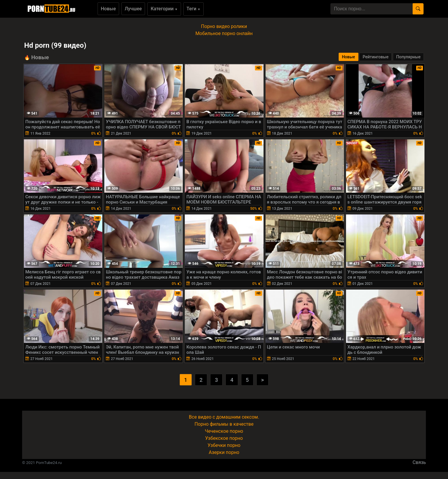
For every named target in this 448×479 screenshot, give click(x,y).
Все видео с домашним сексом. (224, 417)
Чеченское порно (224, 431)
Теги (193, 9)
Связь (419, 462)
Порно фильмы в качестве (224, 424)
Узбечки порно (224, 445)
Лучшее (133, 9)
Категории (164, 9)
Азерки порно (224, 452)
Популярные (408, 57)
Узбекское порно (224, 438)
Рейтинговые (375, 57)
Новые (108, 9)
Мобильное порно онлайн (224, 33)
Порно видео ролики (224, 26)
